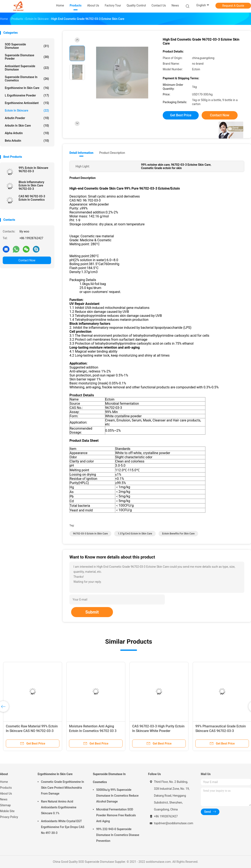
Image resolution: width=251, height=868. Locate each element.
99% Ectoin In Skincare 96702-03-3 (33, 169)
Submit (92, 612)
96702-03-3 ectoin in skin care (90, 534)
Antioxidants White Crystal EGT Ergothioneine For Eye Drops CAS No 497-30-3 (63, 827)
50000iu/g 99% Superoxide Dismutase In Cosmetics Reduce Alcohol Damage (117, 796)
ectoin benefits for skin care (178, 534)
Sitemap (5, 805)
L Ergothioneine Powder (27, 95)
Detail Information (81, 153)
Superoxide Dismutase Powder (27, 57)
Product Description (112, 153)
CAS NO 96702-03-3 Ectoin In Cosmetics (32, 198)
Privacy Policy (9, 817)
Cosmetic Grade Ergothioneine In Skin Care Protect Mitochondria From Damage (63, 788)
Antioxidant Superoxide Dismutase (27, 68)
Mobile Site (7, 811)
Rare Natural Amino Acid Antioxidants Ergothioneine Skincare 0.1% (59, 807)
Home (4, 782)
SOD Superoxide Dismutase (27, 46)
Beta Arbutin (27, 141)
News (4, 799)
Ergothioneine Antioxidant (27, 103)
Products (6, 788)
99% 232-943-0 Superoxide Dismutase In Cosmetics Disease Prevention (118, 835)
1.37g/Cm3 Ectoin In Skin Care (135, 534)
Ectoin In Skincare (27, 110)
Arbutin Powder (27, 118)
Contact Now (27, 260)
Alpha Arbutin (27, 133)
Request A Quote (233, 6)
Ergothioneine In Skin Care (27, 88)
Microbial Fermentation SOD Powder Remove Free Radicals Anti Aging (116, 815)
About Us (6, 794)
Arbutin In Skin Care (27, 126)
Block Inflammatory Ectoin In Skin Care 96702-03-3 (31, 185)
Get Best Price (181, 115)
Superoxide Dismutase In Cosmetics (27, 79)
